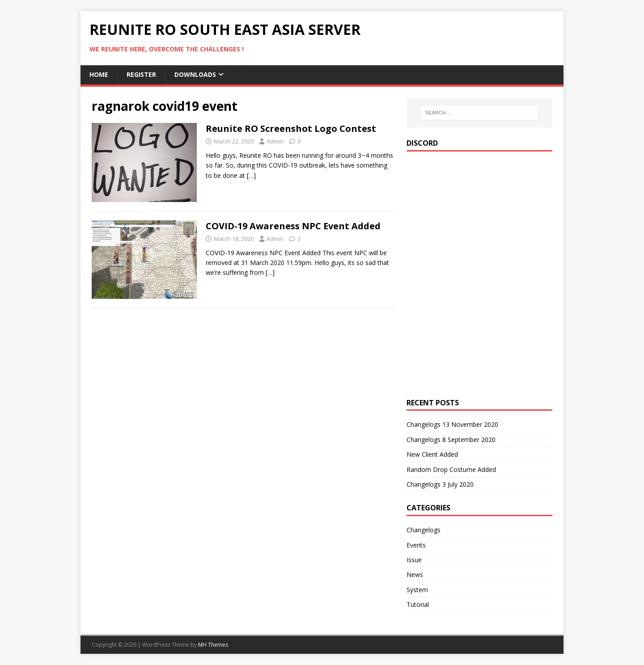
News (415, 575)
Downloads (195, 74)
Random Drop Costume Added (451, 469)
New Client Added (432, 454)
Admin (275, 141)
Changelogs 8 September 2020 (451, 440)
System (417, 590)
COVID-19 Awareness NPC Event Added (293, 226)
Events (416, 545)
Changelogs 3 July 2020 (440, 484)
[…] (251, 175)
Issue (414, 560)
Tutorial (418, 604)
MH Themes (213, 645)
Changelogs (424, 530)
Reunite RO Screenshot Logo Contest (291, 128)
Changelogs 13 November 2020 (452, 424)
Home (99, 74)
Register (141, 74)
